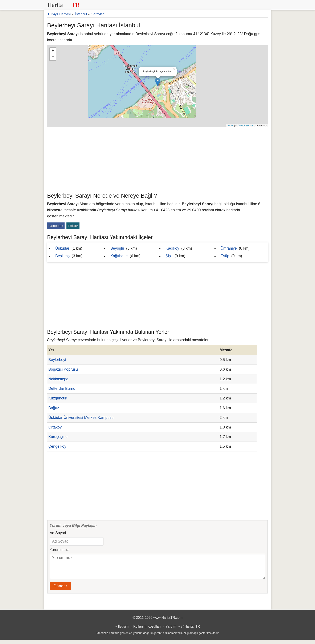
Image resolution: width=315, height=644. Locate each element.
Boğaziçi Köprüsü (63, 369)
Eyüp (225, 256)
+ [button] (53, 51)
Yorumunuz (59, 550)
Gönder (60, 590)
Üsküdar (62, 248)
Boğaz (54, 408)
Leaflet (230, 125)
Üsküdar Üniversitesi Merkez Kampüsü (81, 418)
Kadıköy (172, 248)
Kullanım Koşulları (147, 631)
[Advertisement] (157, 159)
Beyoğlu (117, 248)
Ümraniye (229, 248)
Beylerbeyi (57, 360)
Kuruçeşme (58, 437)
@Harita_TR (191, 631)
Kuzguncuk (58, 398)
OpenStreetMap (246, 125)
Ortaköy (55, 427)
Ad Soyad (58, 533)
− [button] (53, 57)
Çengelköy (57, 446)
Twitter (73, 226)
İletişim (123, 631)
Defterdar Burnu (62, 389)
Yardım (171, 631)
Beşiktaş (62, 256)
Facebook (56, 226)
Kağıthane (119, 256)
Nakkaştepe (58, 379)
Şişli (169, 256)
